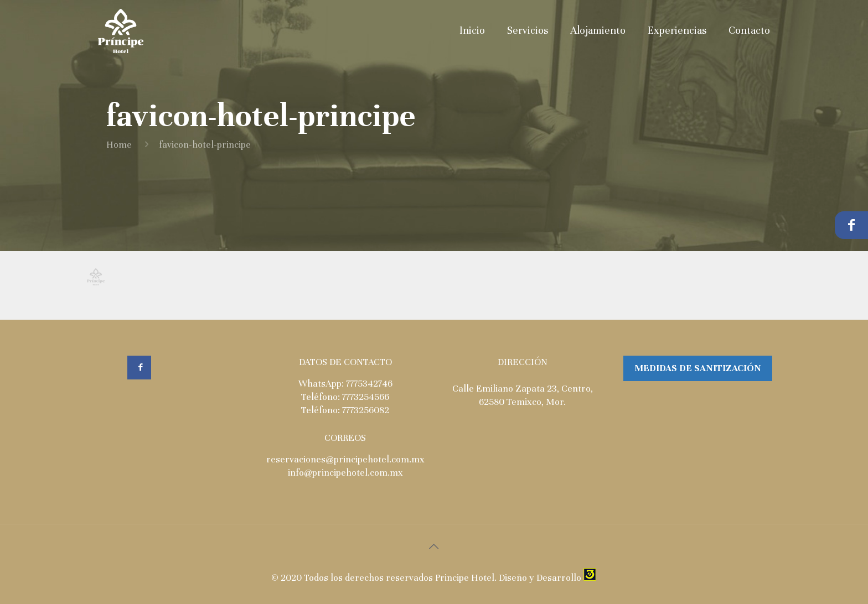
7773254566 (366, 397)
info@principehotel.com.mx (345, 473)
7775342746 (369, 384)
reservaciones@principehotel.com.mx (345, 459)
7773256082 (366, 410)
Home (119, 145)
